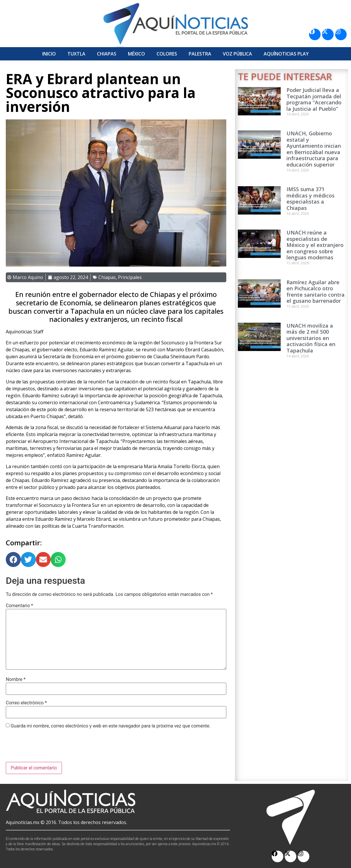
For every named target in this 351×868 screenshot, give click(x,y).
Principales (130, 277)
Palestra (200, 54)
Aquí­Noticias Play (286, 54)
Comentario (19, 606)
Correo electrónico (26, 703)
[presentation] (50, 748)
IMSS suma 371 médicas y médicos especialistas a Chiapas (310, 198)
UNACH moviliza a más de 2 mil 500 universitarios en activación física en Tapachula (311, 338)
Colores (167, 54)
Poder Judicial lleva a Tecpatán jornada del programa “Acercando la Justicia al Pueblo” (314, 99)
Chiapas (107, 54)
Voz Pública (237, 54)
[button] (13, 559)
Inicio (49, 54)
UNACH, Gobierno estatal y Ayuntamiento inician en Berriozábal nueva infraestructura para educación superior (314, 149)
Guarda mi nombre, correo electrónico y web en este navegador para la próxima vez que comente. (111, 726)
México (136, 54)
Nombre (16, 679)
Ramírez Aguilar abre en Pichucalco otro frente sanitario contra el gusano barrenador (316, 292)
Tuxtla (76, 54)
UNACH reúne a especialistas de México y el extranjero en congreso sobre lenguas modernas (315, 245)
